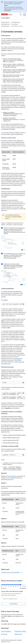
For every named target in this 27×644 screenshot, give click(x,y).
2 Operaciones (5, 26)
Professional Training (20, 632)
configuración (21, 195)
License (9, 643)
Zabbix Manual (5, 22)
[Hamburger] (24, 15)
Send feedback (13, 605)
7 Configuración (15, 22)
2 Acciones (15, 24)
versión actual (8, 9)
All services (4, 635)
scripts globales (12, 478)
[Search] (21, 15)
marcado (17, 359)
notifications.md (5, 24)
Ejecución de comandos (9, 128)
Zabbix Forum (18, 635)
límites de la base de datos (16, 183)
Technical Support (6, 632)
